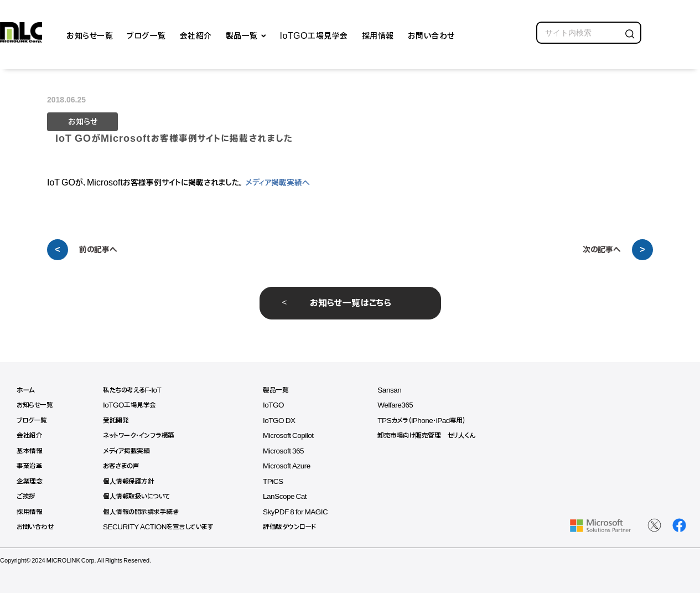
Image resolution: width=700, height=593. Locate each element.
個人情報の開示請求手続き (142, 512)
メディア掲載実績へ (278, 183)
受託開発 (117, 421)
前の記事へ (98, 250)
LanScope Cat (291, 496)
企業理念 (29, 481)
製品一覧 (242, 35)
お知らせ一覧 (90, 35)
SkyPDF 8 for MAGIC (302, 512)
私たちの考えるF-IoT (134, 390)
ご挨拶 (26, 496)
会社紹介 (196, 35)
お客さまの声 (123, 466)
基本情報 (29, 451)
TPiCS (279, 481)
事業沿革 (29, 466)
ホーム (26, 390)
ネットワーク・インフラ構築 (141, 435)
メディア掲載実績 (128, 451)
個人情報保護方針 (130, 481)
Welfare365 (404, 405)
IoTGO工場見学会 (314, 35)
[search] (589, 33)
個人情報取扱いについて (139, 496)
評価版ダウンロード (295, 527)
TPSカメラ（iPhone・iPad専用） (431, 421)
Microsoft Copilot (295, 435)
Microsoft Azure (293, 466)
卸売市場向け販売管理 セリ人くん (435, 435)
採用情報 (378, 35)
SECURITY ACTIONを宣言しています (162, 527)
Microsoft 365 (290, 451)
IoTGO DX (285, 421)
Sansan (398, 390)
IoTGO (279, 405)
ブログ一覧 (146, 35)
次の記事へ (602, 250)
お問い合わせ (431, 35)
